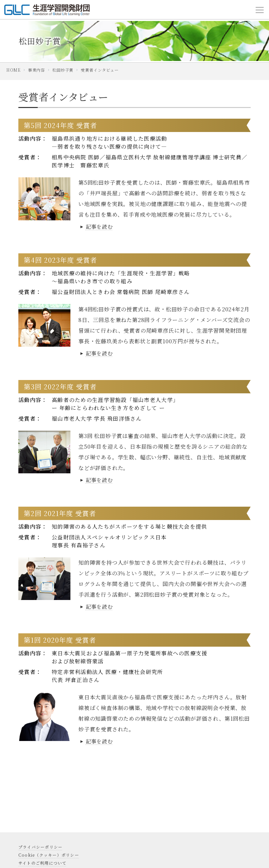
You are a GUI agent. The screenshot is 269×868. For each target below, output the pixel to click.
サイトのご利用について (43, 863)
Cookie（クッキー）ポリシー (49, 855)
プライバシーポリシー (41, 847)
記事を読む (97, 226)
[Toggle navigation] (260, 10)
